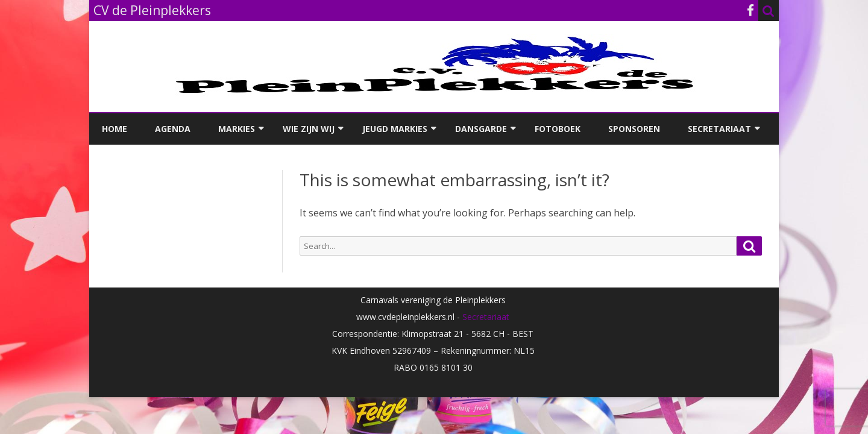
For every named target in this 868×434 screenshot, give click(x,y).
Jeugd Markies (395, 129)
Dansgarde (481, 129)
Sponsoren (634, 129)
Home (115, 129)
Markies (237, 129)
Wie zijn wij (309, 129)
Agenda (173, 129)
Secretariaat (719, 129)
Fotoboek (558, 129)
